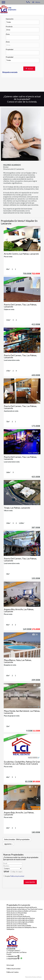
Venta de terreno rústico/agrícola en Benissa (21, 918)
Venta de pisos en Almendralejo (17, 913)
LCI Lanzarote (11, 949)
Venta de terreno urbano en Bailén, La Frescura (21, 911)
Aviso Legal (10, 965)
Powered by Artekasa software (33, 977)
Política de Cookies (13, 972)
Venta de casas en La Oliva (15, 915)
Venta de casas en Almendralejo (17, 924)
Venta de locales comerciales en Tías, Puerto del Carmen (25, 909)
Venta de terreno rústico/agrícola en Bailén (20, 920)
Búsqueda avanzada (10, 72)
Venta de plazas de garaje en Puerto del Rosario (22, 907)
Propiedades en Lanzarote (18, 905)
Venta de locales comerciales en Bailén (19, 926)
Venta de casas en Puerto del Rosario (18, 916)
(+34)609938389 (13, 959)
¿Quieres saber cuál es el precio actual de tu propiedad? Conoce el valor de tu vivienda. (22, 99)
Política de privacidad (17, 876)
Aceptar (15, 876)
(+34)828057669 (13, 956)
